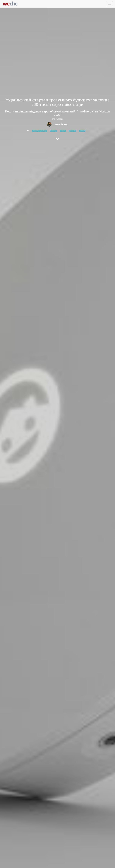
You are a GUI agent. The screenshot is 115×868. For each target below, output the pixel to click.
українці (82, 131)
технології (72, 131)
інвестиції (53, 131)
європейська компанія (39, 131)
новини (63, 131)
